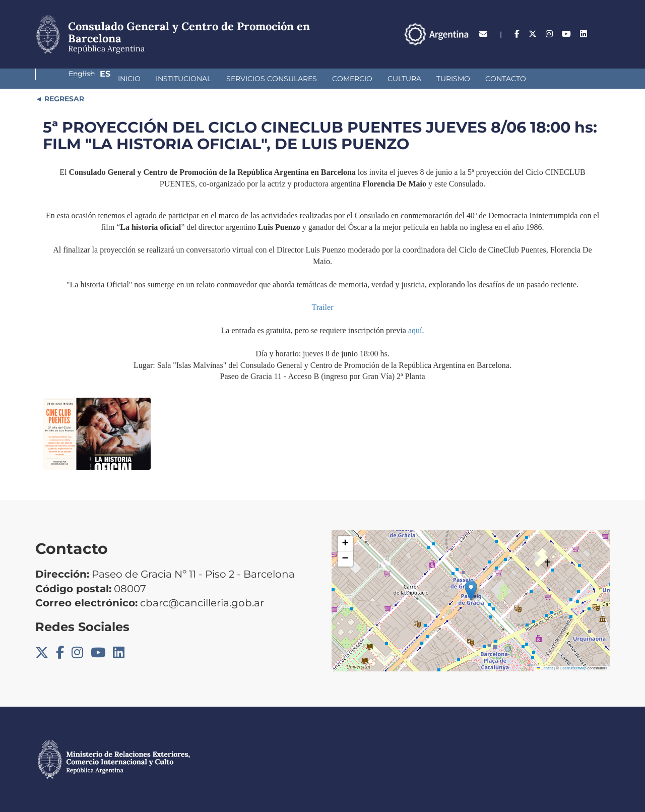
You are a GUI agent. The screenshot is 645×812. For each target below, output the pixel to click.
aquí (415, 330)
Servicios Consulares (204, 79)
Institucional (116, 79)
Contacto (438, 79)
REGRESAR (63, 99)
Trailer (323, 307)
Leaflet (545, 668)
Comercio (285, 79)
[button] (471, 590)
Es (604, 34)
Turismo (386, 79)
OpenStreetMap (573, 668)
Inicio (62, 79)
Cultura (337, 79)
